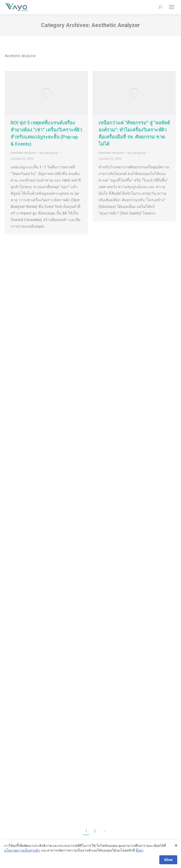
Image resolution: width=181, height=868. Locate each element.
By (49, 153)
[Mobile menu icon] (172, 7)
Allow (168, 860)
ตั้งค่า (140, 850)
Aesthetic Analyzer (23, 153)
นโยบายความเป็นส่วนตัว (22, 850)
